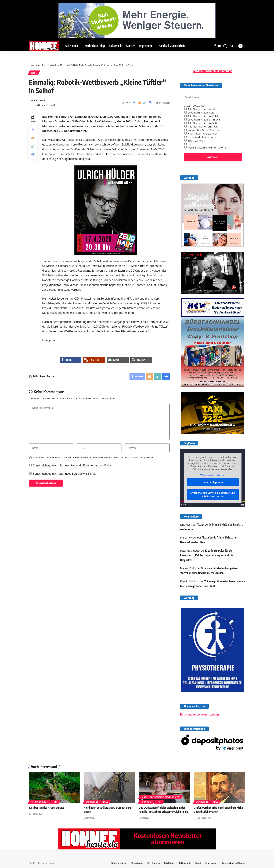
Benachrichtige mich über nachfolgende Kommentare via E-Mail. (73, 465)
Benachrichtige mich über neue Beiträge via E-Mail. (64, 474)
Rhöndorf (146, 802)
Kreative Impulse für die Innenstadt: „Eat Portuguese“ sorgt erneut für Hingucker (207, 553)
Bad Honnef (92, 802)
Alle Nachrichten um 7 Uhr (202, 124)
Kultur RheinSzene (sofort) (202, 128)
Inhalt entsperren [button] (213, 480)
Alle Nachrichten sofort (201, 107)
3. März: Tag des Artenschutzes (46, 808)
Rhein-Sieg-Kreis (39, 802)
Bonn (189, 142)
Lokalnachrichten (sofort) (202, 110)
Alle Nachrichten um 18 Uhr (203, 114)
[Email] (139, 103)
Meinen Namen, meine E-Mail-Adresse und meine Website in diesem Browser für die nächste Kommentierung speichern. (93, 458)
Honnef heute (38, 100)
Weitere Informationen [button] (213, 473)
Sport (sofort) (194, 138)
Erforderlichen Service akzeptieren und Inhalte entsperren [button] (213, 493)
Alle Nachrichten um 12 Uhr (203, 121)
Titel (34, 73)
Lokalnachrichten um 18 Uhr (203, 117)
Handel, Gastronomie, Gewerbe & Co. (160, 798)
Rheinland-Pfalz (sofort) (201, 135)
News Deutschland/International (207, 145)
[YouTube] (219, 46)
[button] (225, 46)
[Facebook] (215, 46)
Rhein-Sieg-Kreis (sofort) (201, 131)
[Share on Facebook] (134, 103)
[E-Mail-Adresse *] (213, 95)
